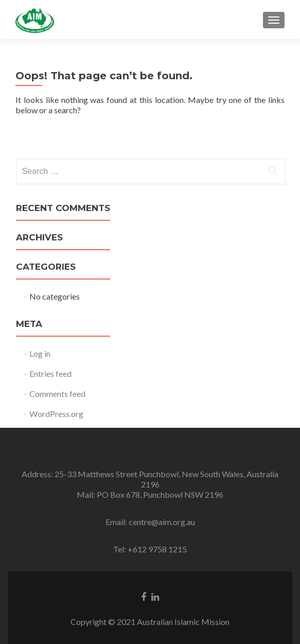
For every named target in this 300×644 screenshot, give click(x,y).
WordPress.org (56, 414)
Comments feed (57, 394)
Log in (40, 353)
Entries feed (50, 373)
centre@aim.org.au (162, 522)
